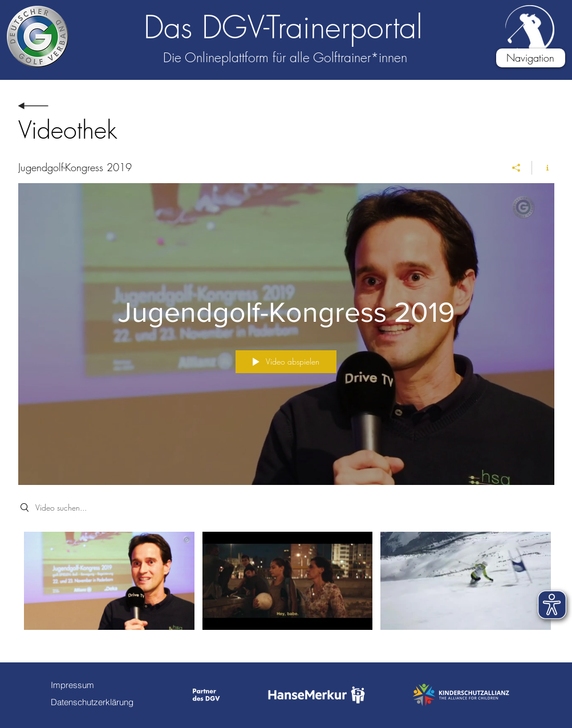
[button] (531, 58)
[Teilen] (516, 168)
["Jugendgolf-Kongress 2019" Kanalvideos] (286, 589)
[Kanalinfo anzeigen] (543, 168)
